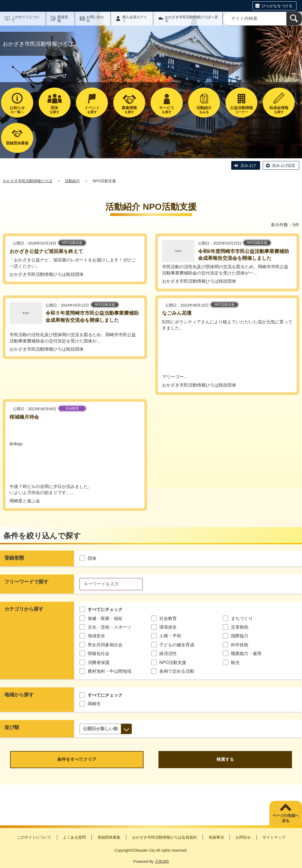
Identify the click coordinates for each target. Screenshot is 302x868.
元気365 (162, 861)
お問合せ (243, 837)
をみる (204, 110)
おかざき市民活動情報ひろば (28, 181)
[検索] (294, 19)
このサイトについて (26, 19)
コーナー (241, 110)
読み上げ (248, 165)
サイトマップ (274, 837)
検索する (225, 759)
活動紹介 (72, 181)
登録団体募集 (109, 837)
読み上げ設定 (284, 165)
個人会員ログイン (135, 19)
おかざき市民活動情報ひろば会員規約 (164, 837)
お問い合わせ (95, 19)
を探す (55, 110)
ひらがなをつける (277, 6)
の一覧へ (17, 110)
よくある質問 (74, 837)
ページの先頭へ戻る (286, 818)
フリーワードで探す (26, 582)
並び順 (12, 727)
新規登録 (63, 19)
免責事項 (216, 837)
